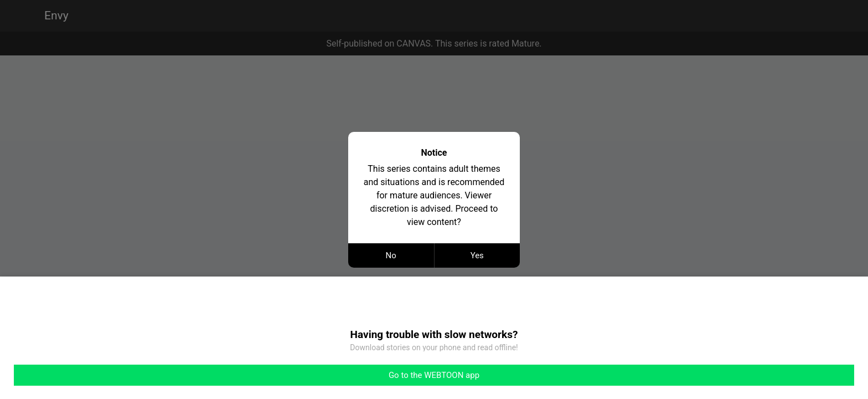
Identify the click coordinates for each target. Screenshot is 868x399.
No (391, 255)
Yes (477, 255)
